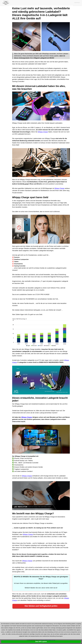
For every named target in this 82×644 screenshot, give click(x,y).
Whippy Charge (43, 132)
